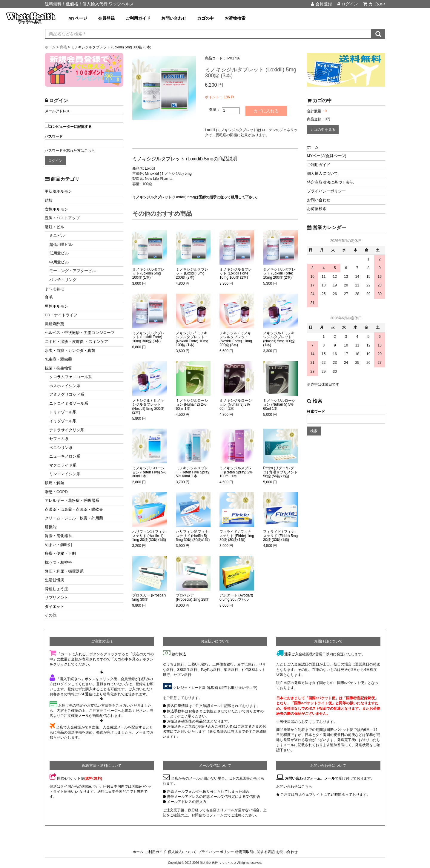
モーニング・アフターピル (73, 271)
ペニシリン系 (61, 448)
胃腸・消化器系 (58, 536)
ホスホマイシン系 (65, 386)
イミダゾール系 (63, 421)
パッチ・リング (63, 280)
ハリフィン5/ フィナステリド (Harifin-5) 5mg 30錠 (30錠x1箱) (193, 536)
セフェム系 (59, 439)
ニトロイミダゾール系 (69, 403)
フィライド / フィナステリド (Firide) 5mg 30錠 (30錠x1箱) (280, 536)
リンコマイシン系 (65, 474)
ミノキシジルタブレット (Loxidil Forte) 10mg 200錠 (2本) (279, 273)
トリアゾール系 (63, 412)
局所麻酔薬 (54, 324)
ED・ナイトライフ (61, 315)
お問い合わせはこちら (294, 786)
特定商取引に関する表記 (255, 852)
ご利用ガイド (138, 18)
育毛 (49, 297)
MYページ (78, 18)
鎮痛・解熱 (54, 483)
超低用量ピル (61, 244)
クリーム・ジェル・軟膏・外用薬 (74, 518)
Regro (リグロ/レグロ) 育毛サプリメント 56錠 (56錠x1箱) (280, 472)
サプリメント (56, 598)
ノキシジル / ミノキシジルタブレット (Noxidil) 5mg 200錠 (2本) (148, 407)
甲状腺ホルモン (58, 191)
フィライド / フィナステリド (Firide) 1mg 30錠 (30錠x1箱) (237, 536)
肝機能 (51, 527)
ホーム (313, 147)
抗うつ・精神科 (58, 562)
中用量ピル (59, 262)
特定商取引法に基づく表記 (330, 182)
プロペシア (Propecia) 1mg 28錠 (192, 597)
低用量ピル (59, 253)
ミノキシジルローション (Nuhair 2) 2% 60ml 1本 (192, 405)
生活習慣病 (54, 580)
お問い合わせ (174, 18)
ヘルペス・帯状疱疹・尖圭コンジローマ (80, 333)
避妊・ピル (54, 227)
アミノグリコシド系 (67, 394)
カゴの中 (374, 4)
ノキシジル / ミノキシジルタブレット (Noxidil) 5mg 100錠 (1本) (279, 339)
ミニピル (57, 236)
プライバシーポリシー (326, 191)
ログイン (348, 4)
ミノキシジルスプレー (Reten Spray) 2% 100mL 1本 (236, 472)
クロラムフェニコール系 (71, 377)
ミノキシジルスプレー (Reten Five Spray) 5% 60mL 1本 (193, 472)
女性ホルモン (56, 209)
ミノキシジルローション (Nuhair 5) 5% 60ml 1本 (279, 405)
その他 (51, 615)
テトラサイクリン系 (67, 430)
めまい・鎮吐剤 (58, 545)
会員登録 (321, 4)
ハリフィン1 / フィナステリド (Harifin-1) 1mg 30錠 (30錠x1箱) (149, 536)
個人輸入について (322, 173)
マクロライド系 (63, 465)
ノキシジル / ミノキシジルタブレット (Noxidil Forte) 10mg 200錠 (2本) (236, 339)
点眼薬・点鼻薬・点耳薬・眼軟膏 (74, 509)
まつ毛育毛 (54, 289)
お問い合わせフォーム (303, 778)
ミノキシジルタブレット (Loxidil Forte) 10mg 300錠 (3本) (148, 337)
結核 (49, 200)
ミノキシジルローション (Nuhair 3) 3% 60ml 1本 (236, 405)
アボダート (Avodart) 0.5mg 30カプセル (236, 597)
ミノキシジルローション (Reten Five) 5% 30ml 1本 (149, 472)
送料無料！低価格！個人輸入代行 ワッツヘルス (89, 4)
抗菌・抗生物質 (58, 368)
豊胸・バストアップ (62, 218)
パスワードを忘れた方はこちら (70, 151)
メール (330, 778)
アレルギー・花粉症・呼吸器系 (72, 500)
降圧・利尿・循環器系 (64, 571)
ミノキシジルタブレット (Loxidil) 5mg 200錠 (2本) (192, 273)
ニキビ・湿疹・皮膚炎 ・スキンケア (76, 342)
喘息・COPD (56, 492)
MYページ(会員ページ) (327, 156)
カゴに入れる (266, 111)
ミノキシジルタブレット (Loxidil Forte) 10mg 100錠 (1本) (236, 273)
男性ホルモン (56, 306)
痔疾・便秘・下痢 (60, 553)
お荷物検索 (235, 18)
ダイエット (54, 606)
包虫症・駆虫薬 (58, 359)
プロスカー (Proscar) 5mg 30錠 (149, 597)
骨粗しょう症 (56, 589)
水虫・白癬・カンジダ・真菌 (70, 351)
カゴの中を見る (323, 130)
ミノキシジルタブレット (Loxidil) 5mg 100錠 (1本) (148, 273)
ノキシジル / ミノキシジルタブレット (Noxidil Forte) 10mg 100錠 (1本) (192, 339)
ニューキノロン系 (65, 456)
